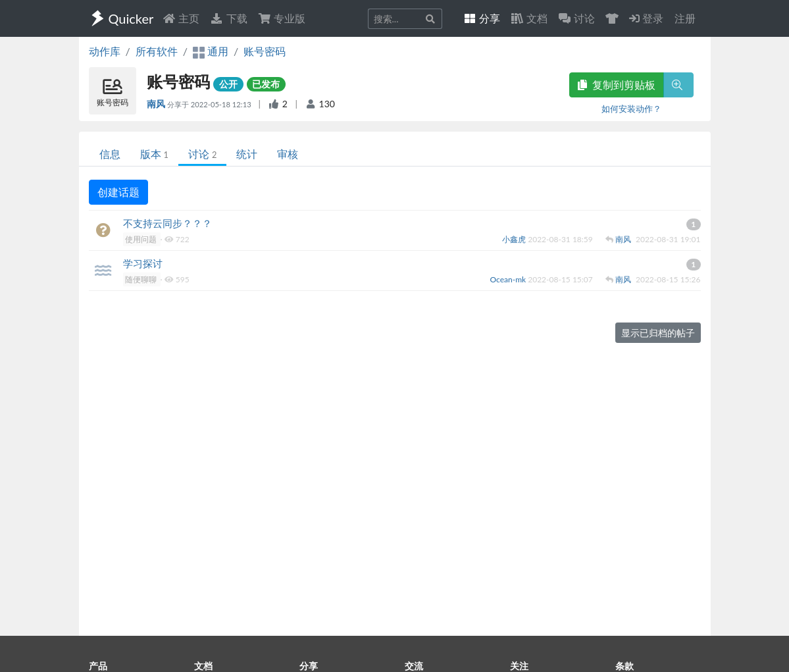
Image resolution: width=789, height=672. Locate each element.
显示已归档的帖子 (658, 333)
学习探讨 (143, 263)
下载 (228, 18)
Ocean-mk (509, 279)
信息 (110, 154)
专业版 (282, 18)
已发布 (266, 84)
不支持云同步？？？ (167, 223)
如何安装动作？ (631, 109)
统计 (247, 154)
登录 (646, 18)
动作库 (105, 51)
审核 (288, 154)
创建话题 (118, 192)
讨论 (202, 154)
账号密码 (265, 51)
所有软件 (157, 51)
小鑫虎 (515, 239)
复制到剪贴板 (617, 85)
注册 (685, 18)
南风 (157, 104)
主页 (181, 18)
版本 (154, 154)
